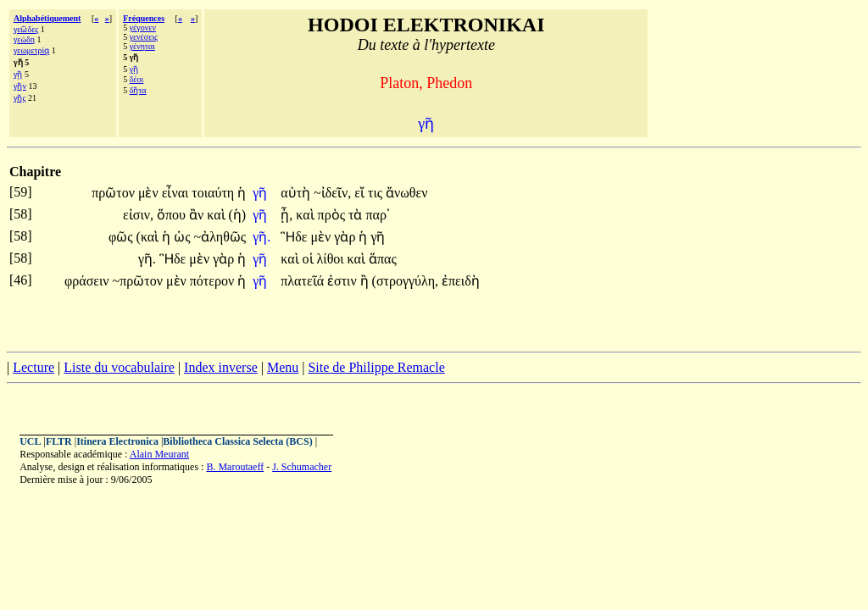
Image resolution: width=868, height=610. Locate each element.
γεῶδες (26, 29)
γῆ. (262, 237)
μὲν (150, 193)
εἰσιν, (138, 215)
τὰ (357, 215)
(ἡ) (238, 215)
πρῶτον (115, 193)
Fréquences (144, 18)
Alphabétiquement (47, 18)
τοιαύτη (214, 193)
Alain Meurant (159, 454)
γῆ (262, 193)
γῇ (18, 74)
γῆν (20, 86)
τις (377, 193)
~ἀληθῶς (220, 237)
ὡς (184, 237)
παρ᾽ (377, 215)
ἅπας (383, 259)
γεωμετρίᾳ (31, 50)
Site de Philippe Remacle (376, 367)
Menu (283, 367)
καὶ (217, 215)
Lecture (33, 367)
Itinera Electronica (117, 441)
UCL (30, 441)
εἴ (361, 193)
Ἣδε (295, 237)
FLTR (59, 441)
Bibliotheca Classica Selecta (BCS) (237, 441)
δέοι (137, 79)
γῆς (19, 98)
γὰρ (346, 237)
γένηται (142, 46)
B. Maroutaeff (235, 467)
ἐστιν (344, 281)
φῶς (122, 237)
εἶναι (177, 193)
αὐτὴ (297, 193)
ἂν (198, 215)
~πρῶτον (139, 281)
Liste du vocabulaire (119, 367)
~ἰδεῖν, (332, 193)
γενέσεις (144, 37)
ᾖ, (287, 215)
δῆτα (138, 90)
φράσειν (88, 281)
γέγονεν (143, 28)
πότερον (214, 281)
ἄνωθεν (406, 193)
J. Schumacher (302, 467)
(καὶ (150, 237)
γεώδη (24, 39)
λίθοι (332, 259)
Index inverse (221, 367)
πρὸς (333, 215)
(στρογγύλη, (405, 281)
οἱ (310, 259)
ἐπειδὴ (461, 281)
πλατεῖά (304, 281)
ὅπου (173, 215)
